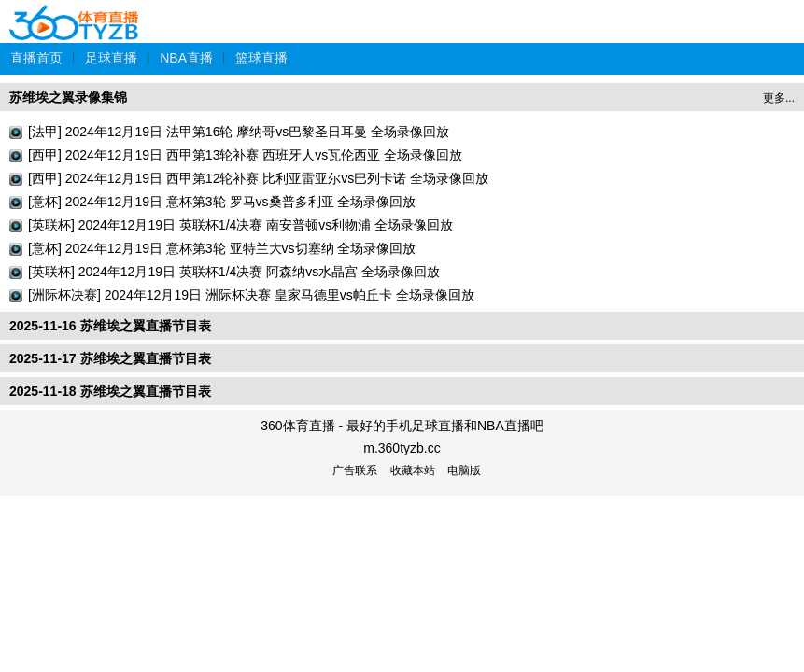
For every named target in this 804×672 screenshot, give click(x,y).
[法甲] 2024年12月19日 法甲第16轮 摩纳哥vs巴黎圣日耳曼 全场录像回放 (239, 132)
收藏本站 (413, 470)
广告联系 (355, 470)
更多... (779, 98)
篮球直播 (261, 58)
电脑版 (464, 470)
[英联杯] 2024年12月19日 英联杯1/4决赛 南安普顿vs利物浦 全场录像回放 (240, 225)
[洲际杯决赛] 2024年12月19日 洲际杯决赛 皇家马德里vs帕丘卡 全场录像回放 (251, 295)
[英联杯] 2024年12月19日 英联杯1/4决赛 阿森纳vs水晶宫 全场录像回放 (234, 272)
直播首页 (36, 58)
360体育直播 (75, 13)
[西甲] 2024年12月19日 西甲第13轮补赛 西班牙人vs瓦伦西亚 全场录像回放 (245, 155)
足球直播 (111, 58)
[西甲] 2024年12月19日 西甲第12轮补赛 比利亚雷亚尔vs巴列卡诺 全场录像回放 (258, 178)
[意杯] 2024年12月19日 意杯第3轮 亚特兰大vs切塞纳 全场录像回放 (222, 248)
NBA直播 (186, 58)
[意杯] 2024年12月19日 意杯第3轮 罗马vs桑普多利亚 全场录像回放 (222, 202)
